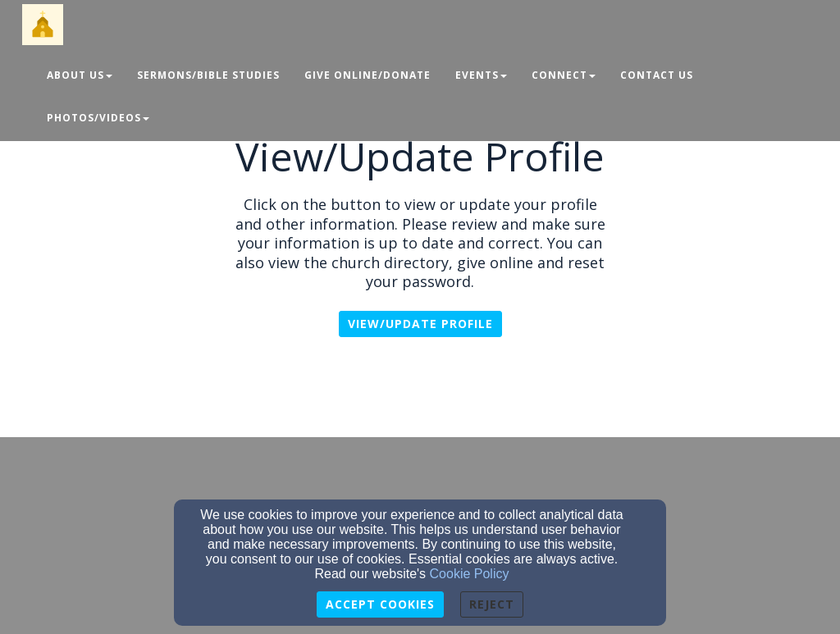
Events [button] (481, 75)
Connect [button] (564, 75)
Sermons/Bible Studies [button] (208, 75)
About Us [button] (80, 75)
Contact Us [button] (657, 75)
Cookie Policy (470, 574)
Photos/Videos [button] (98, 118)
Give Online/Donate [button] (367, 75)
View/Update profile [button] (420, 324)
